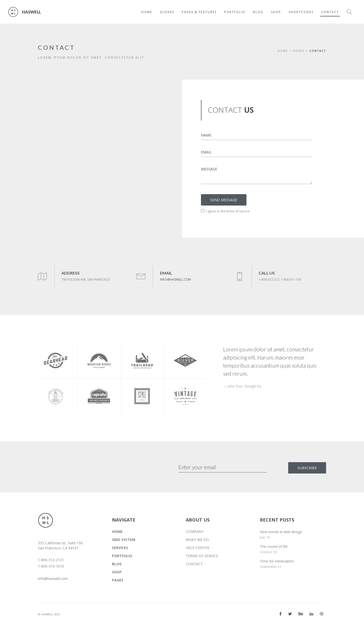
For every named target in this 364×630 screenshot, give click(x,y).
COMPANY (195, 532)
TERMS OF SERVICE (202, 556)
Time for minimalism (277, 561)
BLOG (117, 564)
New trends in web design (281, 532)
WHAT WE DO (197, 540)
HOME (117, 532)
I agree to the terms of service (225, 211)
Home (283, 51)
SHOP (117, 572)
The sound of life (274, 546)
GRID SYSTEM (124, 540)
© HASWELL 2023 (49, 614)
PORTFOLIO (122, 556)
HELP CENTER (198, 548)
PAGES (299, 51)
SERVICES (120, 548)
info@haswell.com (53, 579)
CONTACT (194, 564)
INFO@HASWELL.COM (175, 279)
